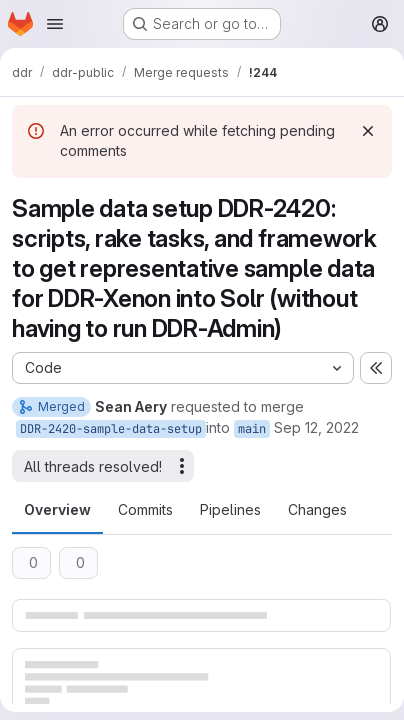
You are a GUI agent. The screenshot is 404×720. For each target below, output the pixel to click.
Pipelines (230, 509)
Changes (317, 509)
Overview (57, 509)
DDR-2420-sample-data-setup (111, 429)
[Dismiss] (368, 131)
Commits (145, 509)
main (252, 429)
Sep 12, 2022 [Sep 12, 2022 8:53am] (316, 427)
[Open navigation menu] (55, 24)
